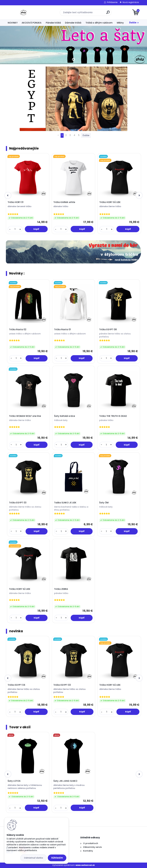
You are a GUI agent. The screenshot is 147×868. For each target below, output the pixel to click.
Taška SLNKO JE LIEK (65, 503)
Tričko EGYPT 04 (16, 685)
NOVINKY (13, 23)
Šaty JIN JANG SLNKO (65, 781)
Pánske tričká (53, 23)
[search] (108, 13)
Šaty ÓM (104, 503)
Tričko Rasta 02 (18, 330)
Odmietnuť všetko (34, 858)
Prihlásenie (112, 2)
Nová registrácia (131, 2)
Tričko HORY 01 (16, 202)
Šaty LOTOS (14, 781)
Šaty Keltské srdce (65, 416)
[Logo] (23, 12)
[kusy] (15, 229)
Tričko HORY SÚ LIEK (110, 202)
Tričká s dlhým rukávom (99, 23)
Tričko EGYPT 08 (108, 330)
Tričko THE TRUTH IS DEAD (113, 416)
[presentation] (8, 195)
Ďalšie (133, 23)
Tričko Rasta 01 (62, 330)
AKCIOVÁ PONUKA (32, 23)
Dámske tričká (73, 23)
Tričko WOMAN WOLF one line (25, 416)
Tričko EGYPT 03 (18, 503)
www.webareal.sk (85, 865)
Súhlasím (57, 858)
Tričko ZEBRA (61, 589)
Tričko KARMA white (64, 202)
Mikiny (120, 23)
